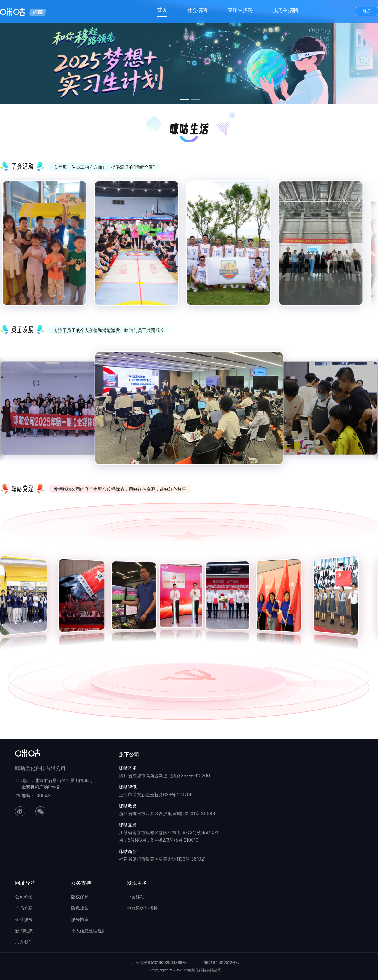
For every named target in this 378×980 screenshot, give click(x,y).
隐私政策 (80, 908)
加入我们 (24, 942)
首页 (162, 10)
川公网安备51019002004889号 (159, 963)
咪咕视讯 (128, 787)
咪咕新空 (128, 851)
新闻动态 (24, 931)
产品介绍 (24, 908)
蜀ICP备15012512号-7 (221, 963)
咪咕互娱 (128, 825)
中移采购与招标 (142, 908)
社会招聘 (197, 10)
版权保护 (80, 897)
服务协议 (80, 919)
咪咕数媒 (128, 806)
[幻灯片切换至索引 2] (196, 100)
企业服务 (24, 919)
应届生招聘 (240, 10)
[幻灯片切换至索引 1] (184, 100)
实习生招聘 (286, 10)
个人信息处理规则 (89, 931)
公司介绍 (24, 897)
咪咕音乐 (128, 768)
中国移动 (136, 897)
